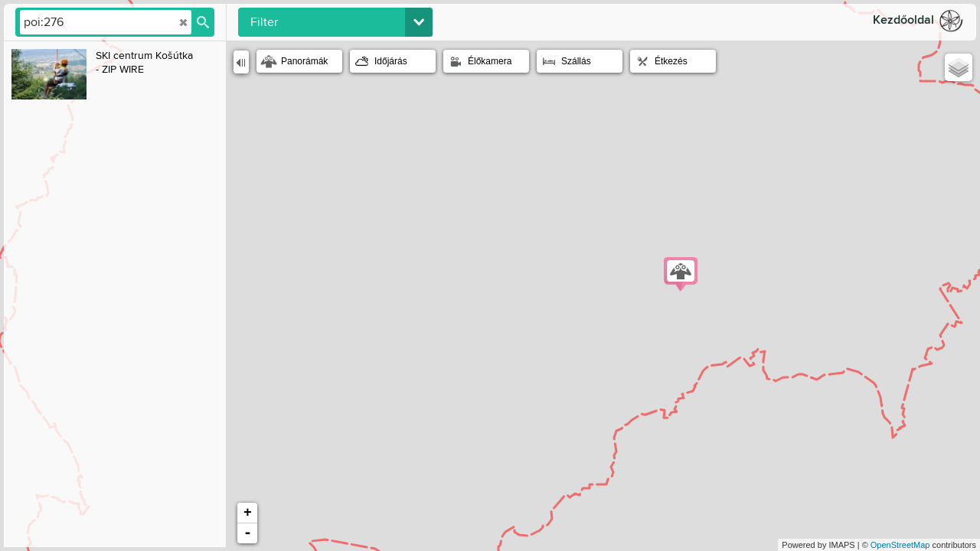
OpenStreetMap (900, 545)
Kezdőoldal (903, 20)
